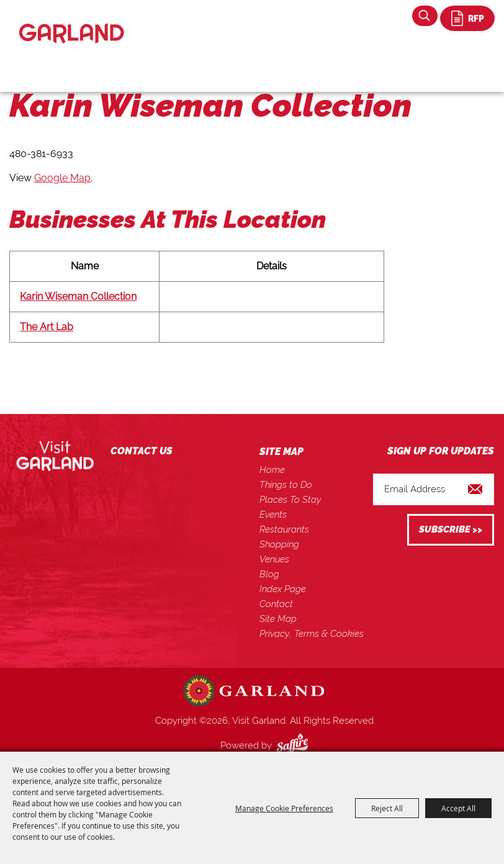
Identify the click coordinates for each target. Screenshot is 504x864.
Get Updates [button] (451, 530)
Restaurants (284, 529)
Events (273, 515)
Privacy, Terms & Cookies (312, 634)
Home (272, 470)
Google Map (62, 178)
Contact (276, 604)
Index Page (283, 589)
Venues (274, 559)
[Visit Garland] (72, 23)
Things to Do (286, 485)
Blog (269, 574)
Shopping (279, 544)
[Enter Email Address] (434, 489)
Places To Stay (290, 500)
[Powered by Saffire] (295, 745)
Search (425, 16)
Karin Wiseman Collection (78, 296)
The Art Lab (47, 327)
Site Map (278, 619)
